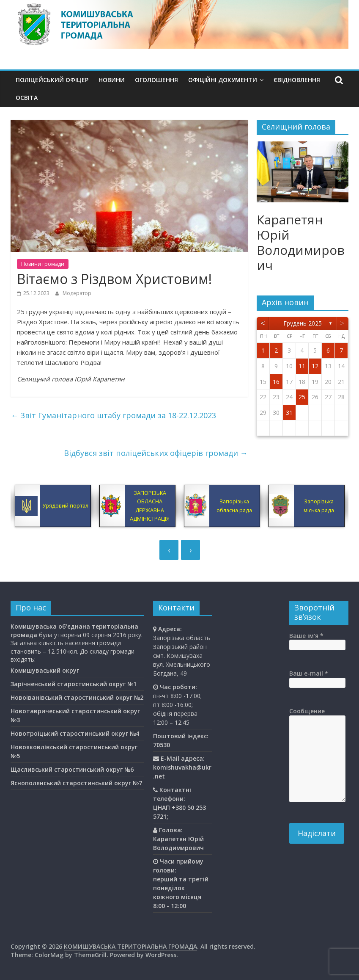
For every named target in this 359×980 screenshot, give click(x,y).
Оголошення (156, 80)
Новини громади (43, 264)
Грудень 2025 (303, 323)
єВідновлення (297, 80)
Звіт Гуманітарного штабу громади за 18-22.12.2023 (113, 415)
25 (302, 397)
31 (289, 413)
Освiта (27, 98)
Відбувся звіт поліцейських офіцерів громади (156, 453)
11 (302, 366)
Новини (112, 80)
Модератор (77, 293)
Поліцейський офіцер (52, 80)
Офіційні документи (223, 80)
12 (315, 366)
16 (276, 382)
